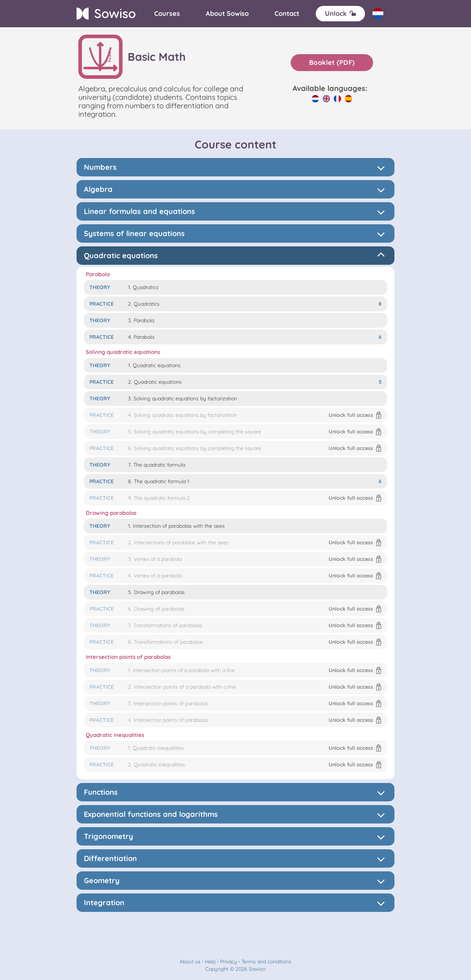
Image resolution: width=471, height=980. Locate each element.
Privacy (229, 962)
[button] (235, 415)
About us (190, 962)
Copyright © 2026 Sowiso (235, 969)
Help (210, 962)
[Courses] (167, 14)
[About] (227, 14)
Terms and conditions (266, 962)
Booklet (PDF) (332, 62)
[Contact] (287, 14)
